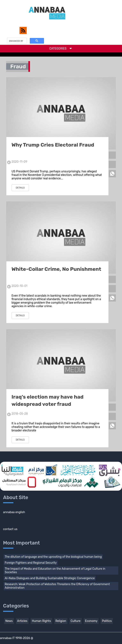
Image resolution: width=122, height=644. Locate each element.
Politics (107, 621)
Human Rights (41, 621)
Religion (61, 621)
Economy (91, 621)
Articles (22, 621)
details (20, 188)
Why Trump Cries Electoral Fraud (53, 145)
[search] (17, 41)
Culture (76, 621)
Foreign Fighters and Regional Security (31, 563)
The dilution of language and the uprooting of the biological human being (53, 557)
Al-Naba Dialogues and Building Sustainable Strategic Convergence (50, 578)
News (9, 621)
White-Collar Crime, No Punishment (56, 269)
